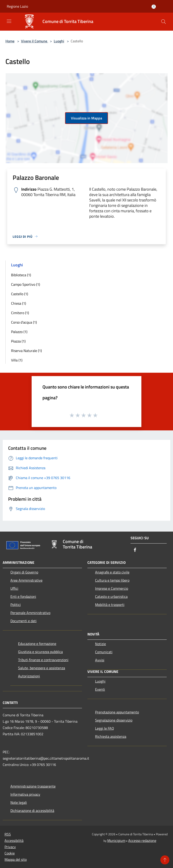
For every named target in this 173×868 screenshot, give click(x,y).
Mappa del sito (16, 859)
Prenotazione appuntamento (117, 712)
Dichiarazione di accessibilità (32, 811)
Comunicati (104, 652)
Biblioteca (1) (21, 275)
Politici (16, 605)
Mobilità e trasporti (110, 605)
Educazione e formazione (37, 644)
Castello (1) (20, 294)
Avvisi (100, 660)
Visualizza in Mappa (86, 118)
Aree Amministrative (26, 580)
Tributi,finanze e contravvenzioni (43, 660)
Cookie (10, 853)
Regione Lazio (17, 6)
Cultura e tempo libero (112, 580)
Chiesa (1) (19, 303)
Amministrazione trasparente (33, 786)
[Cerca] (164, 22)
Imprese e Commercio (112, 588)
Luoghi (59, 41)
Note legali (19, 802)
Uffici (14, 588)
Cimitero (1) (20, 313)
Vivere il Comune (35, 41)
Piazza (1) (18, 341)
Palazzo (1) (19, 332)
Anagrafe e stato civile (112, 572)
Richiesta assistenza (111, 736)
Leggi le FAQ (105, 728)
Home (10, 41)
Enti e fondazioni (23, 596)
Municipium (116, 841)
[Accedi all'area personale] (154, 7)
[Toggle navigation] (9, 21)
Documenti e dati (23, 621)
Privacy (10, 847)
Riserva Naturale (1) (26, 351)
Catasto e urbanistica (111, 596)
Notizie (101, 644)
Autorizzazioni (29, 676)
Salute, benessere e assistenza (42, 668)
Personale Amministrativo (30, 613)
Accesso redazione (142, 841)
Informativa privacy (25, 794)
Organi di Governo (24, 572)
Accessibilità (14, 841)
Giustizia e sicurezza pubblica (40, 652)
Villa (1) (17, 360)
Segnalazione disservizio (114, 720)
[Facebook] (135, 550)
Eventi (100, 689)
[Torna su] (165, 860)
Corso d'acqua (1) (24, 322)
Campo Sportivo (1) (26, 284)
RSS (8, 834)
